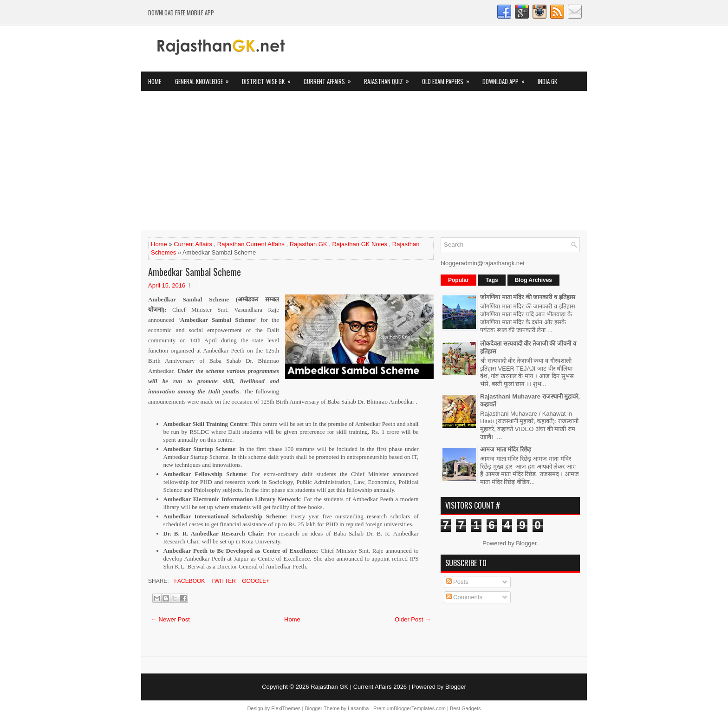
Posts (457, 582)
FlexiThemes (286, 708)
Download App (507, 79)
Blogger (526, 543)
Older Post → (413, 619)
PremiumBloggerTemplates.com (409, 708)
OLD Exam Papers (449, 79)
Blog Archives (533, 280)
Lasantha (358, 708)
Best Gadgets (465, 708)
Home (155, 81)
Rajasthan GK (309, 244)
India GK (547, 81)
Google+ (255, 581)
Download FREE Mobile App (181, 13)
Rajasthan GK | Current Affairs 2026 (359, 687)
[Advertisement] (364, 161)
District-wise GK (269, 79)
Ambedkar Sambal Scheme (195, 272)
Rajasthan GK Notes (360, 244)
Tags (492, 280)
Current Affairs (330, 79)
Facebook (189, 581)
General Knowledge (205, 79)
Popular (458, 280)
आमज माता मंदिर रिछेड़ (506, 449)
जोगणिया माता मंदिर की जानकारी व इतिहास (528, 297)
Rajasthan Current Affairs (251, 244)
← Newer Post (170, 619)
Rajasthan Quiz (390, 79)
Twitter (222, 581)
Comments (464, 597)
